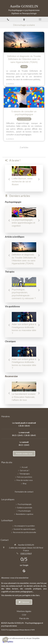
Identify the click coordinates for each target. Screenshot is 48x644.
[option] (24, 177)
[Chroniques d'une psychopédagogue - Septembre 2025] (24, 212)
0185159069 (26, 553)
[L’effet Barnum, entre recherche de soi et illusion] (24, 171)
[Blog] (25, 484)
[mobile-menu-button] (40, 19)
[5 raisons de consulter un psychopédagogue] (24, 97)
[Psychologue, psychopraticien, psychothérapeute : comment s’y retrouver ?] (24, 282)
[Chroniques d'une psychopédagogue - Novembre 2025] (24, 387)
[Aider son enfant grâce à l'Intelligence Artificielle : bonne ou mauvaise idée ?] (24, 317)
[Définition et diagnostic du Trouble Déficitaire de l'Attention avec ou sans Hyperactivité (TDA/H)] (24, 42)
